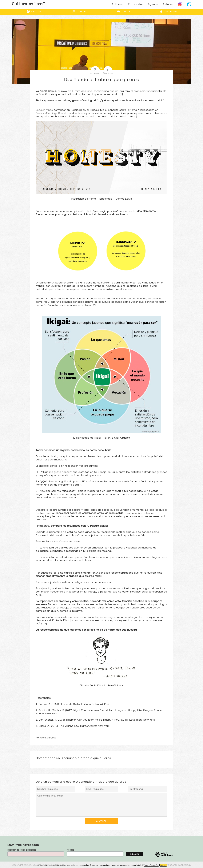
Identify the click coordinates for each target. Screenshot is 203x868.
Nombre (71, 850)
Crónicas (108, 70)
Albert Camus (48, 91)
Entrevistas (136, 4)
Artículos (118, 4)
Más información (151, 865)
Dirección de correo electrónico (22, 850)
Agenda (153, 4)
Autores (168, 4)
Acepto (163, 865)
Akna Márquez (48, 738)
